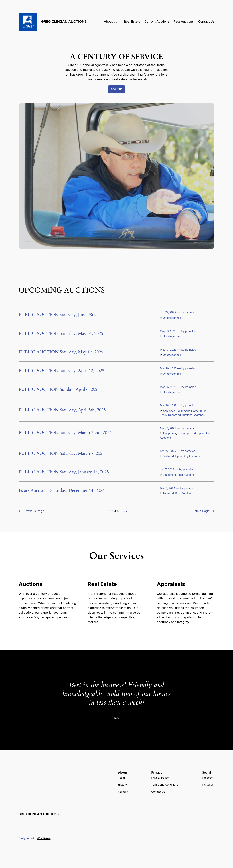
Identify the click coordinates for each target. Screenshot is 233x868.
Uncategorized (172, 318)
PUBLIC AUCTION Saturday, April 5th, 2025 (62, 410)
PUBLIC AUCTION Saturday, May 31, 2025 (61, 334)
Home (195, 411)
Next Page (205, 511)
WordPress (44, 838)
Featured (168, 456)
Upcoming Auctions (180, 415)
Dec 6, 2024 (168, 488)
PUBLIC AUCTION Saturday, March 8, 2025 (62, 454)
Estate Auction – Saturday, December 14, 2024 (62, 491)
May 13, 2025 (168, 331)
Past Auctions (186, 475)
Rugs (203, 411)
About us (116, 89)
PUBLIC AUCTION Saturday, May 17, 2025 (61, 352)
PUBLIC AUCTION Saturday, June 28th (57, 315)
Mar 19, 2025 (168, 428)
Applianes (169, 411)
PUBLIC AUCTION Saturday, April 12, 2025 (61, 371)
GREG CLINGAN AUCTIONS (64, 21)
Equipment (183, 411)
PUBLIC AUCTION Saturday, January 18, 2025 (64, 472)
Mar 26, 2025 (168, 368)
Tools (163, 415)
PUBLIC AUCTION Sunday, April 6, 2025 (59, 390)
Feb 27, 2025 (168, 451)
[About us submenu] (119, 21)
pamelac (190, 312)
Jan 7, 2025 (167, 469)
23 (128, 511)
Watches (199, 415)
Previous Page (31, 511)
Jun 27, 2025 (168, 312)
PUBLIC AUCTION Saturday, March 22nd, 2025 (65, 433)
